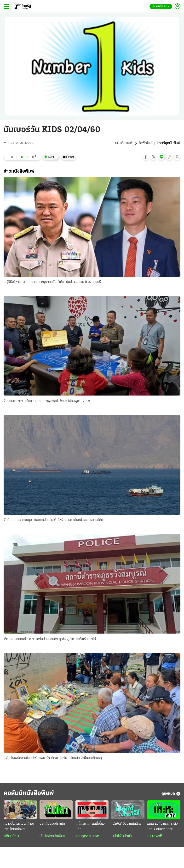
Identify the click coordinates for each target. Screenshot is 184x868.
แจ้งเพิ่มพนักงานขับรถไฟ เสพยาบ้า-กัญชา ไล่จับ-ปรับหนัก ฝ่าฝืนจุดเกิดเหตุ (53, 759)
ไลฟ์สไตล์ (146, 143)
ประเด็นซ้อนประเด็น (52, 825)
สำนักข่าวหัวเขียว (52, 838)
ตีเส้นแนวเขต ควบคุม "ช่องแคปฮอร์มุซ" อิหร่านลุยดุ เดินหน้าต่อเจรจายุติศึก (53, 521)
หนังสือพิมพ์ (124, 143)
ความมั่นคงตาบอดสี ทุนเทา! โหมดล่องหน (19, 828)
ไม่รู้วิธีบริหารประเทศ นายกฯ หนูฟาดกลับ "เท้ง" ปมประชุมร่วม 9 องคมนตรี (52, 282)
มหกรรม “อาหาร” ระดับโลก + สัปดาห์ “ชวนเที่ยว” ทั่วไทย (163, 829)
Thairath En (161, 7)
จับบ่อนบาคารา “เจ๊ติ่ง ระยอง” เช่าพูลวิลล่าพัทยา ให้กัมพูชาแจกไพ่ (47, 401)
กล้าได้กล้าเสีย (122, 838)
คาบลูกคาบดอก (87, 838)
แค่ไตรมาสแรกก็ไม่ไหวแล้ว (90, 828)
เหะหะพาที (155, 838)
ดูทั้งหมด (171, 795)
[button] (146, 157)
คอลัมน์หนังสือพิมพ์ (32, 795)
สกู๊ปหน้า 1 (11, 838)
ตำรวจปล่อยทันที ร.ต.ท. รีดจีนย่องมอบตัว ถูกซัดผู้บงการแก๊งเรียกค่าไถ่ (50, 640)
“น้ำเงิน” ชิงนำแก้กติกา (126, 825)
